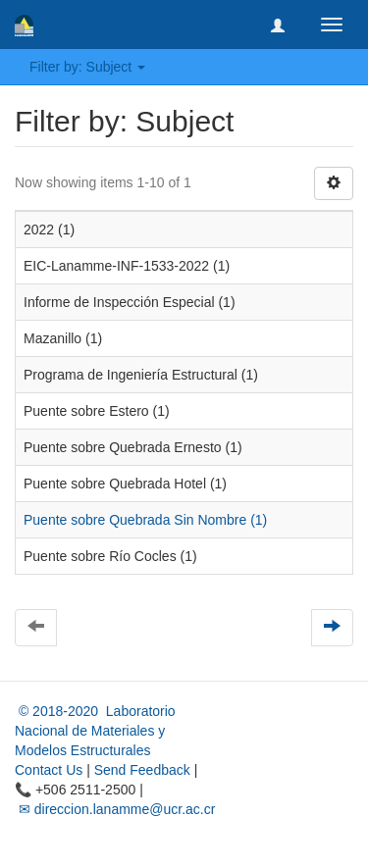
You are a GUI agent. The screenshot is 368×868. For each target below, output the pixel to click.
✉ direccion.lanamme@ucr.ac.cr (115, 809)
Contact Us (49, 770)
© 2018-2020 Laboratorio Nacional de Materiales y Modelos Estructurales (95, 731)
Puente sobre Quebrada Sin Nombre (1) (145, 520)
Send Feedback (142, 770)
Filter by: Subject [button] (87, 67)
